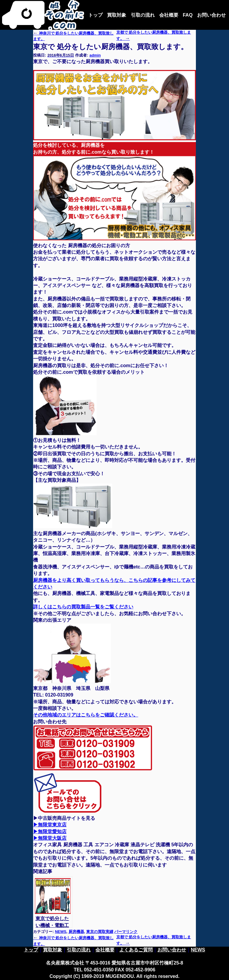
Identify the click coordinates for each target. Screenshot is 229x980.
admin (95, 55)
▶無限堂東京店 (50, 825)
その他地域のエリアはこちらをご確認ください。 (86, 715)
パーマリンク (126, 932)
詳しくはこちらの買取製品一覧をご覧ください (83, 607)
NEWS (61, 932)
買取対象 (117, 15)
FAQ (188, 15)
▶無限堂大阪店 (50, 838)
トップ (95, 15)
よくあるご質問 (136, 950)
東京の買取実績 (100, 932)
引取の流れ (143, 15)
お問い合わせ (211, 15)
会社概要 (169, 15)
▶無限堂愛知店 (50, 832)
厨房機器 (76, 932)
